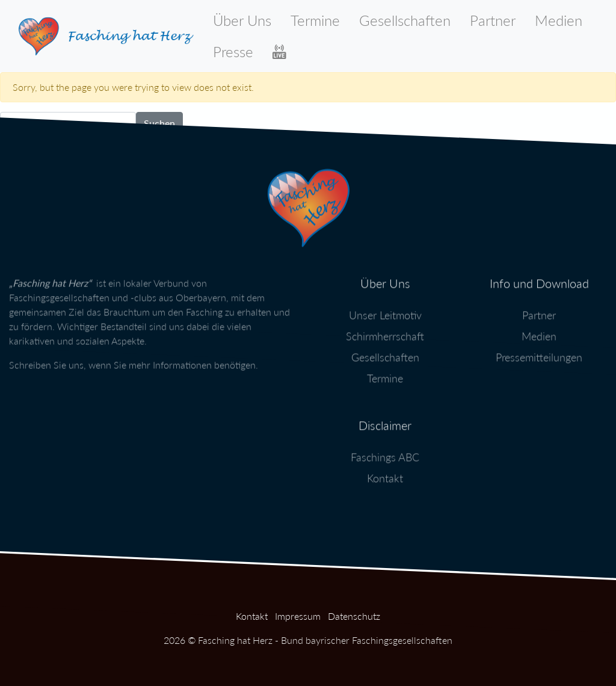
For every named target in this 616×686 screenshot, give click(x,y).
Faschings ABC (385, 453)
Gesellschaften (405, 20)
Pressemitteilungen (539, 353)
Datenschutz (354, 616)
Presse (233, 51)
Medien (559, 20)
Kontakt (385, 474)
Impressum (298, 616)
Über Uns (242, 20)
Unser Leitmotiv (385, 311)
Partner (493, 20)
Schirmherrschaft (385, 332)
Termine (315, 20)
